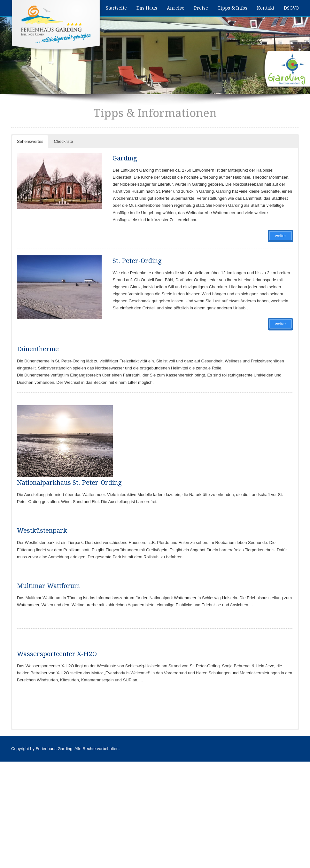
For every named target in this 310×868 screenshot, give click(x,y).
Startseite (116, 8)
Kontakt (266, 8)
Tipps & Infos (232, 8)
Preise (201, 8)
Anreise (176, 8)
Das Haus (147, 8)
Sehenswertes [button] (30, 141)
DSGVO (291, 8)
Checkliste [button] (63, 141)
